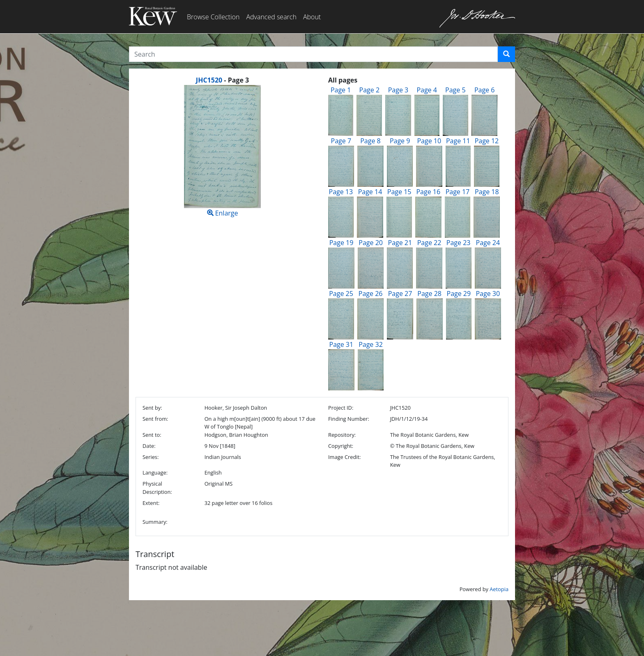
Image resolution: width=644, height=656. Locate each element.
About (312, 17)
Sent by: (152, 408)
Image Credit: (344, 457)
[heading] (222, 80)
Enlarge (222, 151)
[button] (506, 54)
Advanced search (271, 17)
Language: (155, 473)
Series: (151, 457)
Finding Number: (349, 419)
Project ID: (341, 408)
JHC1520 (209, 80)
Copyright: (341, 446)
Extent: (151, 503)
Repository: (342, 435)
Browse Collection (213, 17)
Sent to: (152, 435)
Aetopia (499, 589)
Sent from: (155, 419)
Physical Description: (157, 487)
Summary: (155, 522)
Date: (149, 446)
